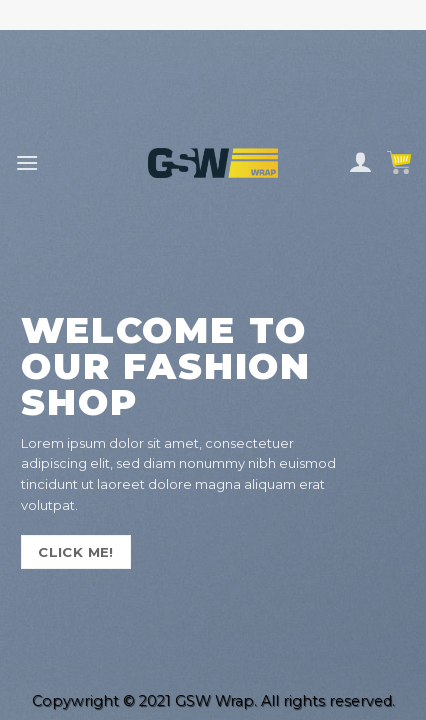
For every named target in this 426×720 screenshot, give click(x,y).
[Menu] (27, 162)
